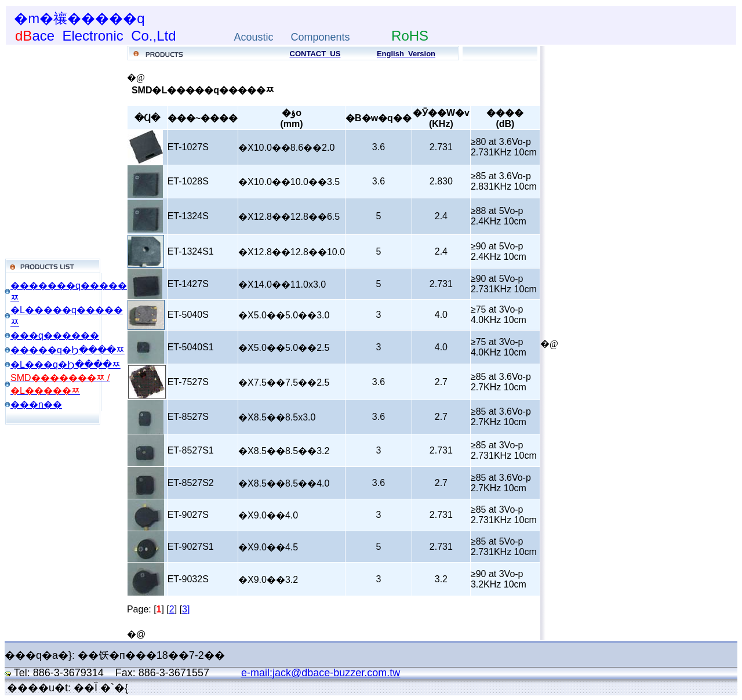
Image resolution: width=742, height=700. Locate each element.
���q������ (55, 336)
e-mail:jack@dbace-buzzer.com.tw (321, 673)
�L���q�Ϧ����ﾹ (66, 364)
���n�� (36, 405)
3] (186, 609)
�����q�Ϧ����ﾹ (68, 350)
